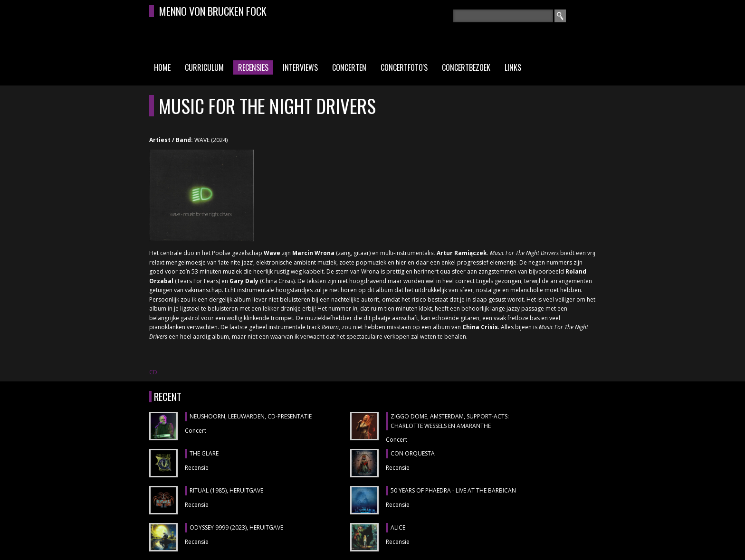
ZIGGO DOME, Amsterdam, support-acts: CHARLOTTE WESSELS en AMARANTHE (450, 421)
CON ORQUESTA (413, 453)
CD (153, 372)
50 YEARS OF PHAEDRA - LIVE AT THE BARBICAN (453, 490)
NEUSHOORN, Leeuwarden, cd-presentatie (251, 416)
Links (513, 67)
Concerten (349, 67)
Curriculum (204, 67)
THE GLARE (204, 453)
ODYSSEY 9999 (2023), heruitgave (236, 527)
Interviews (300, 67)
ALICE (398, 527)
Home (162, 67)
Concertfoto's (404, 67)
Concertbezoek (466, 67)
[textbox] (503, 16)
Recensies (253, 67)
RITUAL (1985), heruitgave (226, 490)
